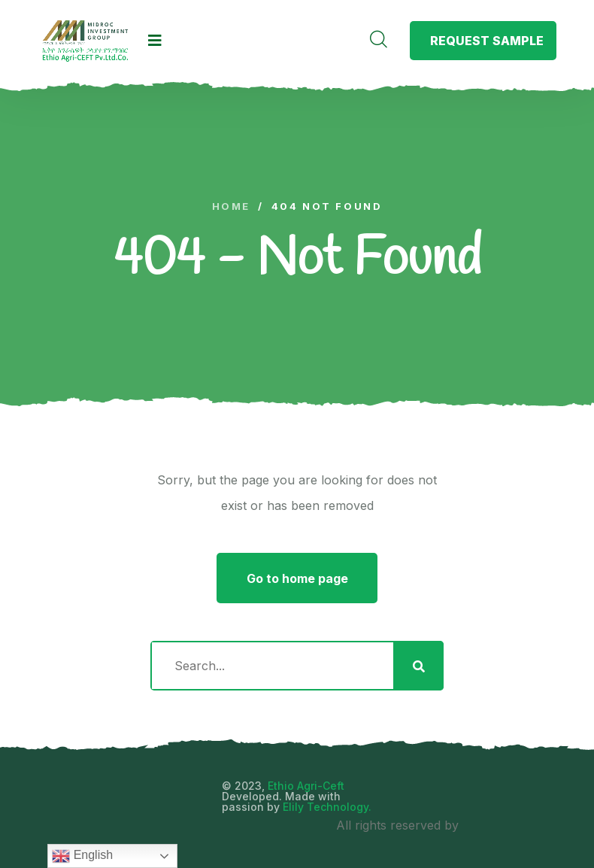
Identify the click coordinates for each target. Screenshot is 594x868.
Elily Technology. (327, 807)
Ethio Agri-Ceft (306, 786)
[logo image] (85, 41)
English (82, 856)
